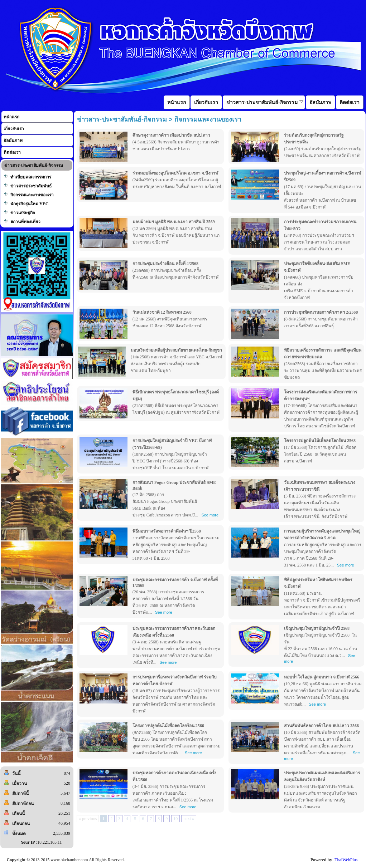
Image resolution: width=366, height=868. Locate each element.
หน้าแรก (11, 117)
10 (175, 819)
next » (189, 819)
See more (210, 515)
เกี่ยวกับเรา (14, 129)
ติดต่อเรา (12, 152)
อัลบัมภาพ (13, 141)
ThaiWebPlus (346, 860)
